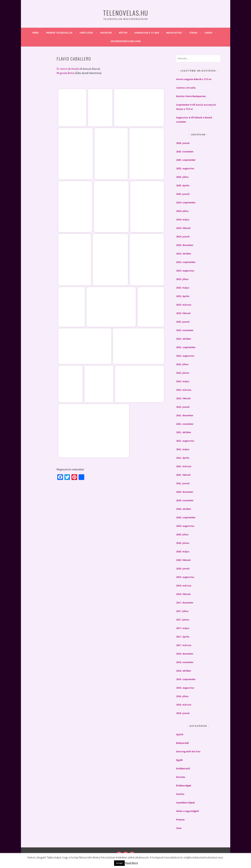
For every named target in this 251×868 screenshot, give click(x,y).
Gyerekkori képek (185, 803)
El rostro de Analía (68, 69)
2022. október (184, 339)
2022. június (183, 373)
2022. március (184, 390)
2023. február (183, 313)
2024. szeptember (186, 202)
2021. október (184, 432)
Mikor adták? (174, 33)
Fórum (193, 33)
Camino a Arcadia (186, 88)
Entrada (181, 777)
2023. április (183, 296)
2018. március (184, 586)
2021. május (183, 449)
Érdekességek (184, 785)
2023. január (183, 322)
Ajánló (180, 734)
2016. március (184, 705)
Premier (180, 820)
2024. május (183, 219)
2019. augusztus (185, 577)
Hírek (35, 33)
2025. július (182, 177)
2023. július (182, 279)
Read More (132, 863)
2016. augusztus (185, 688)
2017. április (183, 637)
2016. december (185, 654)
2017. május (183, 628)
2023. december (185, 245)
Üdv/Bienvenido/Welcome (126, 41)
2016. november (185, 662)
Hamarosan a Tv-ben (147, 33)
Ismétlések (86, 33)
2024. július (182, 211)
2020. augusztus (185, 526)
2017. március (184, 645)
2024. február (183, 228)
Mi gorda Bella (65, 73)
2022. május (183, 381)
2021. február (183, 475)
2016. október (184, 671)
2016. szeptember (186, 679)
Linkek (208, 33)
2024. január (183, 237)
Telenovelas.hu (126, 13)
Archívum (106, 33)
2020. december (185, 492)
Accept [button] (119, 863)
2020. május (183, 551)
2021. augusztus (185, 441)
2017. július (182, 611)
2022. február (183, 398)
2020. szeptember (186, 517)
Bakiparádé (182, 743)
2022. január (183, 407)
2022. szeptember (186, 347)
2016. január (183, 713)
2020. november (185, 500)
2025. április (183, 185)
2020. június (183, 543)
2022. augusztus (185, 356)
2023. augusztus (185, 271)
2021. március (184, 466)
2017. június (183, 620)
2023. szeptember (186, 262)
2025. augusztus (185, 168)
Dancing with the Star (188, 751)
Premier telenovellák (59, 33)
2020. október (184, 509)
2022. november (185, 330)
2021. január (183, 483)
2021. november (185, 424)
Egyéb (179, 760)
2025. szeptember (186, 160)
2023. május (183, 288)
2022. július (182, 364)
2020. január (183, 568)
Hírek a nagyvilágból (187, 811)
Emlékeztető (183, 768)
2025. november (185, 152)
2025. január (183, 194)
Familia (180, 794)
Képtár (123, 33)
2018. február (183, 594)
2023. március (184, 305)
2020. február (183, 560)
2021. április (183, 458)
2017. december (185, 603)
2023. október (184, 254)
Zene (179, 828)
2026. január (183, 143)
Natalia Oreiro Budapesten (191, 96)
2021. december (185, 415)
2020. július (182, 534)
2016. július (182, 696)
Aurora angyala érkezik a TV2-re (194, 79)
